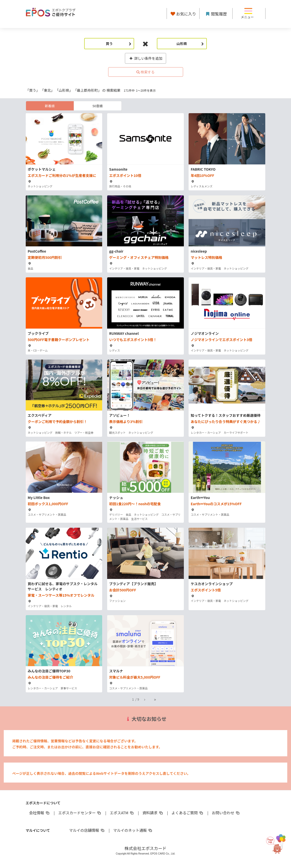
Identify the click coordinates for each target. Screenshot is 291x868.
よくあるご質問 (188, 813)
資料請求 (153, 813)
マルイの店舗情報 (87, 830)
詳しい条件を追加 (145, 58)
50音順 (97, 106)
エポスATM (122, 813)
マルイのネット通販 (133, 830)
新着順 (50, 106)
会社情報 (40, 813)
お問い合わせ (226, 813)
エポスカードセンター (80, 813)
